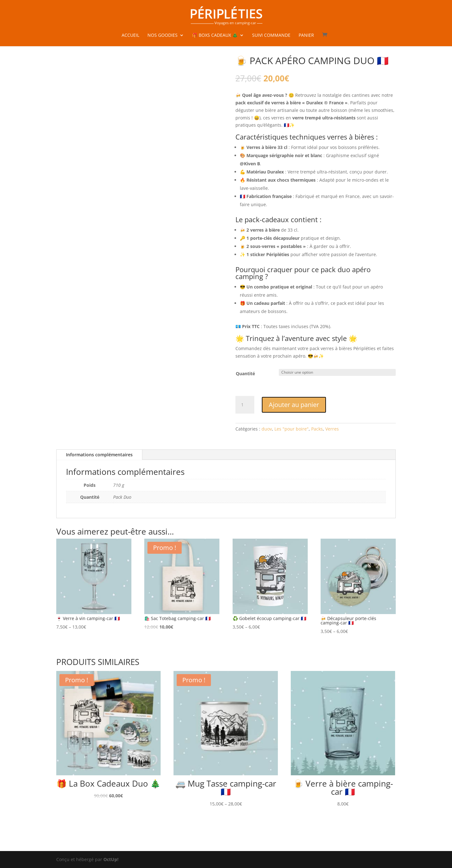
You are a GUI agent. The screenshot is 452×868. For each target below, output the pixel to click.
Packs (317, 429)
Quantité (245, 374)
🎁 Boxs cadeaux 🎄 (215, 36)
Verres (332, 429)
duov (267, 429)
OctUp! (111, 859)
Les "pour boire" (292, 429)
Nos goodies (163, 36)
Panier (306, 36)
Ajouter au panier (294, 405)
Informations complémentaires (99, 455)
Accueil (130, 36)
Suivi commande (271, 36)
